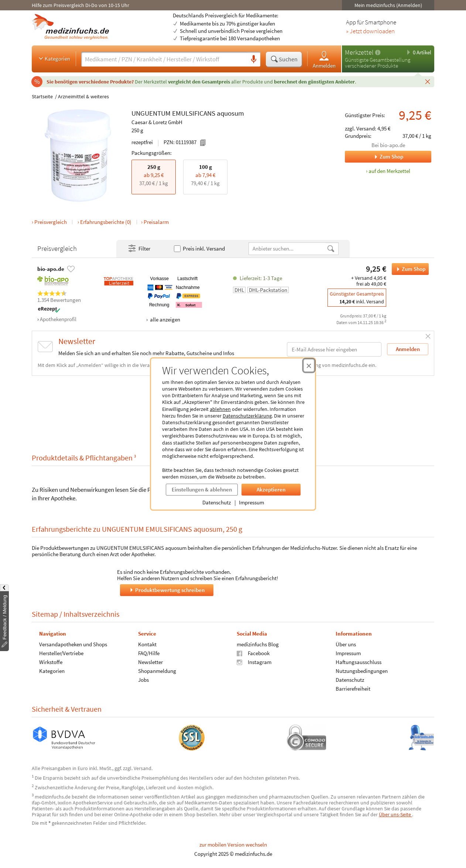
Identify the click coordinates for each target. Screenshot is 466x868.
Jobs (143, 680)
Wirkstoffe (51, 662)
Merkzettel (359, 52)
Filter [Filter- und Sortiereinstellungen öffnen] (139, 249)
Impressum (251, 502)
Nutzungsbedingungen (362, 671)
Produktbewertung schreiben (167, 590)
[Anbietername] (288, 249)
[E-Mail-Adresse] (334, 349)
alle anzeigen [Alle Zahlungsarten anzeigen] (165, 319)
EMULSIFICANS (194, 113)
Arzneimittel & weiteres (83, 96)
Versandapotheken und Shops (73, 644)
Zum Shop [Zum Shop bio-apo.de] (374, 157)
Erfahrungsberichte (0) (106, 222)
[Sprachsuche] (254, 59)
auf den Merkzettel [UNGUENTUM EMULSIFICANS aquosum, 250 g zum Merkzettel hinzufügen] (389, 171)
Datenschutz (217, 502)
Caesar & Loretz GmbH (157, 122)
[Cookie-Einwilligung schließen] (309, 365)
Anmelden (324, 59)
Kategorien (54, 58)
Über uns (346, 644)
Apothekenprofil (58, 319)
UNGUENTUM (151, 113)
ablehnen (220, 409)
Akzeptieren (271, 489)
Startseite (42, 96)
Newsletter (150, 662)
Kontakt (147, 644)
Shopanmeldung (157, 671)
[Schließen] (428, 81)
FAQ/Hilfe (149, 653)
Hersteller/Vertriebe (61, 653)
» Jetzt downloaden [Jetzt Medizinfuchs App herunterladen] (370, 31)
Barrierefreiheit (353, 689)
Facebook (253, 653)
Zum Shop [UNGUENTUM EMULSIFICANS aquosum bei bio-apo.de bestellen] (409, 269)
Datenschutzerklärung (247, 416)
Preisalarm (156, 222)
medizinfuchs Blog (258, 644)
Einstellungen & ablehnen (202, 489)
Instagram (254, 662)
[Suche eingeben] (164, 59)
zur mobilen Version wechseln (233, 845)
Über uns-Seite (395, 814)
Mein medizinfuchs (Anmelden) (388, 5)
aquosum (230, 113)
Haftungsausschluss (359, 662)
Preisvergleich (51, 222)
